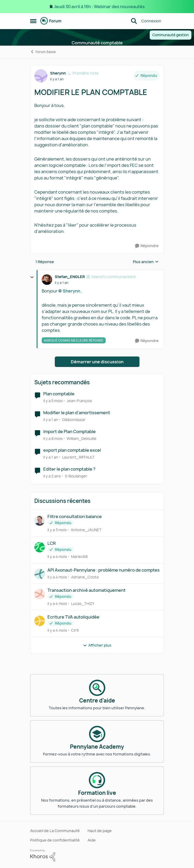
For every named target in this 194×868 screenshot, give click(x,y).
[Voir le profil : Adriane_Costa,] (40, 574)
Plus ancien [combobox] (146, 262)
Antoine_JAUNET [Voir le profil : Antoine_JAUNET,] (86, 530)
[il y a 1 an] (51, 420)
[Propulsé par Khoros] (97, 855)
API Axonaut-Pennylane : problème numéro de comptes (104, 570)
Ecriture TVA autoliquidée (73, 617)
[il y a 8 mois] (53, 438)
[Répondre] (147, 246)
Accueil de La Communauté (55, 831)
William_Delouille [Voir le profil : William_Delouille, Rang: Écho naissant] (82, 438)
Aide (92, 840)
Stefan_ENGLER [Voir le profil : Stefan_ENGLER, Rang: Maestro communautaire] (70, 277)
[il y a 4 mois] (57, 557)
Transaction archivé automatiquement (87, 590)
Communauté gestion (171, 35)
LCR (52, 543)
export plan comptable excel (72, 450)
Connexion (151, 21)
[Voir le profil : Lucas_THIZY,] (40, 594)
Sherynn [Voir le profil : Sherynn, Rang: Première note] (58, 73)
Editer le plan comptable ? (69, 469)
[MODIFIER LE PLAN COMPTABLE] (61, 283)
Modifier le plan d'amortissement (77, 413)
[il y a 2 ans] (52, 476)
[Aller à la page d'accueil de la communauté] (51, 21)
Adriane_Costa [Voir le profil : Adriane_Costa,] (85, 577)
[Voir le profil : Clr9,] (40, 621)
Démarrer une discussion (97, 362)
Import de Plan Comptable (69, 432)
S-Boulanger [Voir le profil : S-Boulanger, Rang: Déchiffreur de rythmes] (76, 476)
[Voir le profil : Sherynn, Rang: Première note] (41, 76)
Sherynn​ (71, 291)
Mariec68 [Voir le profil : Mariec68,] (79, 557)
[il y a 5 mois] (53, 401)
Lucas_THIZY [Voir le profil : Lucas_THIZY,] (83, 603)
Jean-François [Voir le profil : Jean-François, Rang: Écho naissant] (79, 401)
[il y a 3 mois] (57, 530)
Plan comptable (59, 394)
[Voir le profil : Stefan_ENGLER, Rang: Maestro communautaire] (47, 280)
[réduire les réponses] (32, 277)
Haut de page (100, 831)
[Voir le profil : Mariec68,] (40, 547)
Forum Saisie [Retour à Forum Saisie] (43, 52)
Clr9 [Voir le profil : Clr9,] (75, 630)
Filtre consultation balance (75, 517)
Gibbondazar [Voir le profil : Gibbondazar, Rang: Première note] (74, 420)
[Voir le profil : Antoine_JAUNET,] (40, 520)
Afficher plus (97, 645)
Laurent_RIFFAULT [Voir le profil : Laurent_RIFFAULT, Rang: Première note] (78, 457)
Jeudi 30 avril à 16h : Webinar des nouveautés (99, 7)
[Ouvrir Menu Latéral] (33, 21)
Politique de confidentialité (55, 840)
